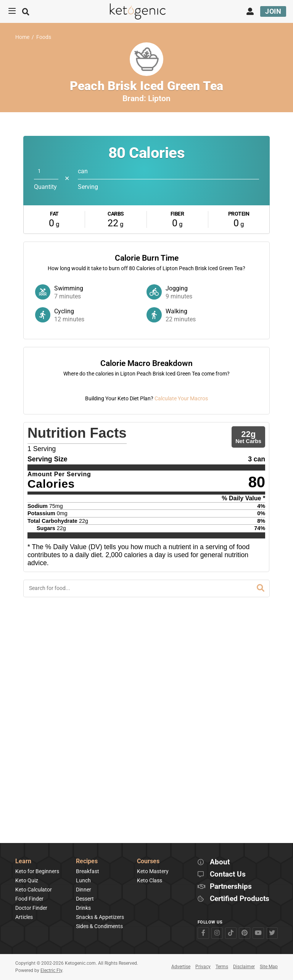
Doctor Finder (31, 908)
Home (22, 37)
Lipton (159, 98)
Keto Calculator (34, 890)
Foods (44, 37)
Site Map (269, 967)
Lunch (83, 880)
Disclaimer (244, 967)
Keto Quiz (27, 880)
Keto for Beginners (37, 871)
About (220, 862)
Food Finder (29, 899)
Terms (222, 967)
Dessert (85, 899)
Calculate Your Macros (181, 613)
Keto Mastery (153, 871)
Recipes (87, 862)
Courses (148, 862)
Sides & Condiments (99, 927)
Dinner (84, 890)
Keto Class (150, 880)
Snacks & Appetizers (100, 917)
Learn (23, 862)
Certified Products (240, 899)
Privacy (203, 967)
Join (273, 11)
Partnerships (231, 887)
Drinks (83, 908)
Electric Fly (51, 970)
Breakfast (88, 871)
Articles (24, 917)
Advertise (181, 967)
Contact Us (228, 874)
